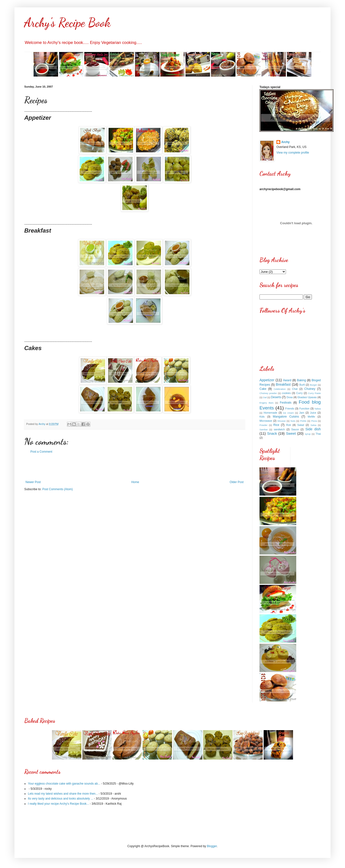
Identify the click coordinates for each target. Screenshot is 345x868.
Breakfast (283, 384)
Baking (302, 380)
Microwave (266, 421)
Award (287, 380)
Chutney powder (268, 393)
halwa (318, 409)
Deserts (276, 397)
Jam (302, 413)
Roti (289, 425)
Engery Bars (266, 403)
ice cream (288, 413)
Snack (272, 434)
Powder (264, 425)
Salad (301, 425)
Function (304, 408)
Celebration (280, 389)
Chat (295, 389)
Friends (290, 408)
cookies (286, 393)
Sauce (295, 429)
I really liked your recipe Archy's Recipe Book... (58, 804)
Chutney (310, 389)
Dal (265, 397)
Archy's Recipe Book (67, 23)
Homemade (271, 413)
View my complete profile (293, 153)
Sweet (291, 434)
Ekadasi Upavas (307, 397)
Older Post (237, 482)
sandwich (279, 429)
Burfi (302, 385)
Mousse (282, 421)
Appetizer (267, 380)
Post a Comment (41, 452)
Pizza (314, 421)
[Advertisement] (135, 467)
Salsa (313, 425)
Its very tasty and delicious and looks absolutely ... (61, 799)
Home (135, 482)
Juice (313, 413)
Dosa (290, 397)
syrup (308, 434)
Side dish (313, 429)
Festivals (286, 403)
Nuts (293, 421)
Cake (263, 389)
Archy (285, 142)
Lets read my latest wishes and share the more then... (63, 794)
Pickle (303, 421)
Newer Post (33, 482)
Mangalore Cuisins (286, 417)
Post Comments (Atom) (57, 489)
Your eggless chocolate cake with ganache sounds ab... (64, 784)
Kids (262, 417)
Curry (299, 393)
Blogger (212, 846)
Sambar (264, 429)
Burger (314, 385)
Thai (318, 434)
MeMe (311, 417)
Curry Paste (314, 393)
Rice (276, 425)
